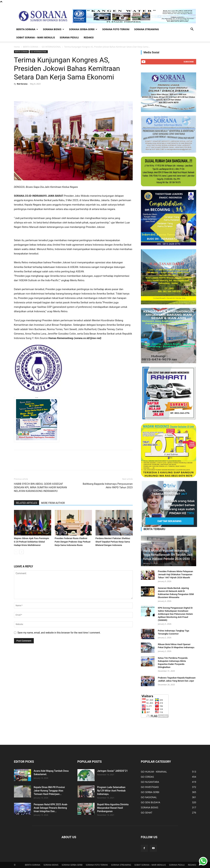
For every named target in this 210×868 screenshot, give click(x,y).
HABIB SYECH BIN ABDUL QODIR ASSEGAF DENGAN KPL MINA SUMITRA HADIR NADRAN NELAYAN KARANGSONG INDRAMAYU (41, 487)
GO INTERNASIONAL (51, 47)
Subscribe (189, 62)
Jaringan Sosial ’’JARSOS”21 (113, 771)
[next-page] (22, 552)
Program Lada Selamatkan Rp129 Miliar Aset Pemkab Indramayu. (111, 791)
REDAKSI (89, 37)
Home (17, 47)
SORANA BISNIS (54, 29)
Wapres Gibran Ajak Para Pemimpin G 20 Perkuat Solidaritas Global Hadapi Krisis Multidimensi (32, 542)
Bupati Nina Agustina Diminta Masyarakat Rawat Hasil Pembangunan (113, 808)
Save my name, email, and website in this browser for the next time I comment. (59, 633)
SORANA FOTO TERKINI (116, 29)
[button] (192, 30)
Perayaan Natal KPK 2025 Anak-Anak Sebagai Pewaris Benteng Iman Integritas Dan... (51, 808)
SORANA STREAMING (147, 29)
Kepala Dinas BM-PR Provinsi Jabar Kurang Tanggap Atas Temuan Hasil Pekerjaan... (49, 791)
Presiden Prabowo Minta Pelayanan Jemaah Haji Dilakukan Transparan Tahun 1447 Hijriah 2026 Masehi (176, 574)
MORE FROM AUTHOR (53, 503)
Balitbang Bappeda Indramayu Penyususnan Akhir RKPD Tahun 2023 (108, 486)
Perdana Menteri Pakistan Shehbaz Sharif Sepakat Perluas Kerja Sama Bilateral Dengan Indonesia (113, 542)
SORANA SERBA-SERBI (83, 29)
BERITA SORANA (27, 29)
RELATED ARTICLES (27, 503)
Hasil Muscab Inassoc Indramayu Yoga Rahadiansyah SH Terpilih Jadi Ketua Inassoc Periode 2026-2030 (168, 555)
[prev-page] (16, 552)
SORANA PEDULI (69, 37)
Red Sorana (22, 84)
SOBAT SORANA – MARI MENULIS (36, 37)
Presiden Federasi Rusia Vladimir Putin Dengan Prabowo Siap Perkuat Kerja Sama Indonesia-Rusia (73, 542)
